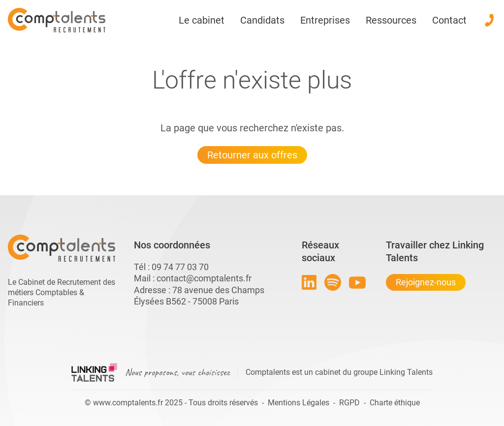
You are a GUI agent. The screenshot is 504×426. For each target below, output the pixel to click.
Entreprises (325, 20)
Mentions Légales (299, 403)
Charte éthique (395, 403)
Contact (449, 20)
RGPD (349, 403)
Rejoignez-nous (426, 282)
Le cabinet (202, 20)
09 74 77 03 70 (180, 267)
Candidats (262, 20)
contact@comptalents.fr (204, 278)
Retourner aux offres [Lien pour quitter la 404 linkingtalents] (252, 155)
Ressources (391, 20)
